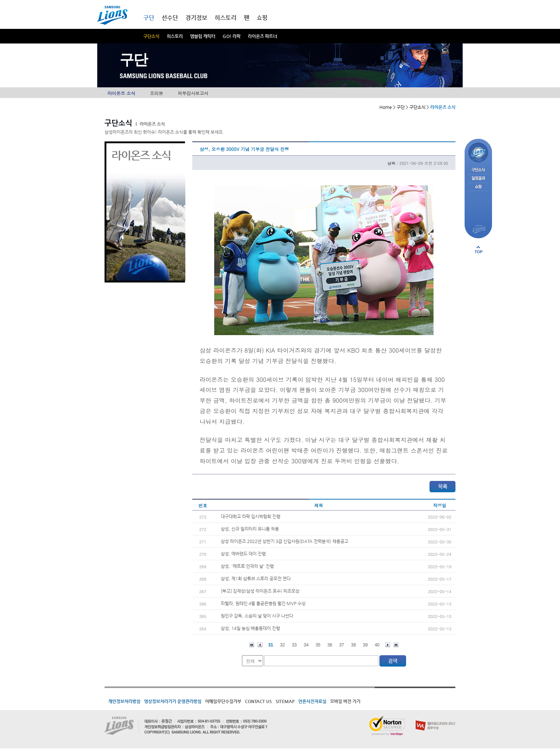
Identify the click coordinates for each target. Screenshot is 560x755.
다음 (388, 645)
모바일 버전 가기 (345, 701)
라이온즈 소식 (121, 93)
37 (342, 645)
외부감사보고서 (193, 93)
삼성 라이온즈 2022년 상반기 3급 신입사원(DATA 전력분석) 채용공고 (285, 541)
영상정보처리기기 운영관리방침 (173, 701)
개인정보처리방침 (124, 701)
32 (282, 645)
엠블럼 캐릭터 (203, 36)
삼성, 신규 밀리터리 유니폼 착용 (250, 529)
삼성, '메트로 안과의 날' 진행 (247, 566)
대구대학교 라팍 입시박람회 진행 (251, 516)
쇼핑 (262, 18)
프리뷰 (156, 93)
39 (365, 645)
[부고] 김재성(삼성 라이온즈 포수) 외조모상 (260, 591)
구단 (149, 18)
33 (294, 645)
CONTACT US (258, 701)
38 (353, 645)
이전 (260, 645)
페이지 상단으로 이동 (478, 250)
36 (330, 645)
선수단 (170, 18)
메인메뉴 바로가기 (0, 0)
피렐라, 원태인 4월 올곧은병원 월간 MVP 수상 (263, 603)
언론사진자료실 (312, 701)
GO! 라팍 (232, 36)
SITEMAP (285, 701)
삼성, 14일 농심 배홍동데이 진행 (250, 628)
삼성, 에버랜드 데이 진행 (243, 554)
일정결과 (478, 179)
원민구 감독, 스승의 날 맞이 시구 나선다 (257, 616)
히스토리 (175, 36)
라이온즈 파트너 (262, 36)
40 (377, 645)
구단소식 (151, 36)
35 (318, 645)
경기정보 (196, 18)
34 (306, 645)
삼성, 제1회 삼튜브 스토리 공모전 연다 (256, 578)
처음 (252, 645)
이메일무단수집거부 (223, 701)
